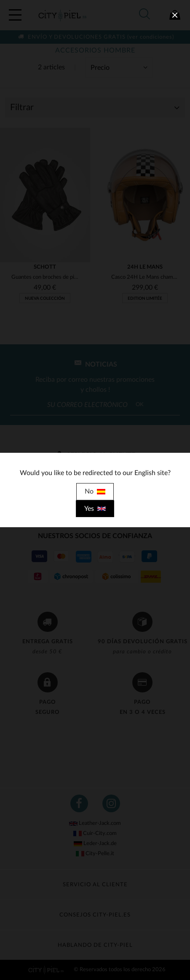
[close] (175, 15)
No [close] (95, 491)
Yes (95, 509)
